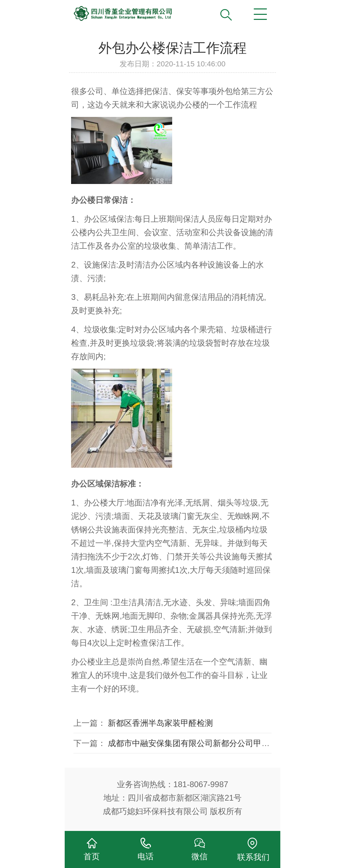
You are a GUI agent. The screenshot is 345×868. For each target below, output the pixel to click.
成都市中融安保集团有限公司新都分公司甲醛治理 (197, 743)
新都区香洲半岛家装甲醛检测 (160, 723)
